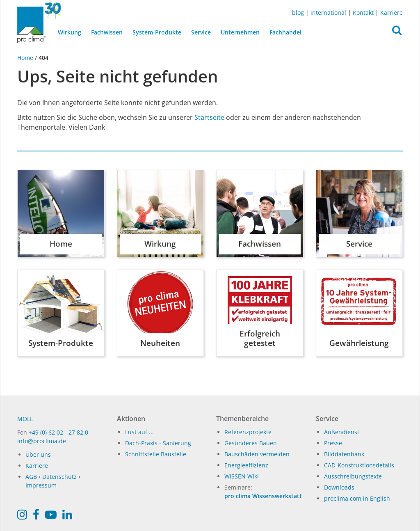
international (328, 13)
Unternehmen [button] (240, 32)
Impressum (41, 485)
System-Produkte (157, 32)
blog (298, 13)
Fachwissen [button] (107, 32)
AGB (31, 477)
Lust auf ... (139, 432)
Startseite (209, 117)
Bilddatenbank (344, 454)
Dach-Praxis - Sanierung (158, 443)
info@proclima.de (42, 441)
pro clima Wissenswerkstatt (263, 496)
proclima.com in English (357, 498)
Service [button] (201, 32)
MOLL (25, 419)
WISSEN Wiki (242, 476)
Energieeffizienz (246, 465)
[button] (397, 32)
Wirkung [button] (70, 32)
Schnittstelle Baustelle (156, 454)
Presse (333, 443)
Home (26, 58)
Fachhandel (285, 32)
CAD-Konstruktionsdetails (359, 465)
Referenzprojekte (248, 432)
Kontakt (363, 13)
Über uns (38, 454)
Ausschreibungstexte (353, 476)
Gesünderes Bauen (251, 443)
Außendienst (342, 432)
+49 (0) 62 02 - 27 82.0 (58, 432)
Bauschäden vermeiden (257, 454)
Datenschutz (59, 477)
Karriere (391, 13)
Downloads (339, 487)
